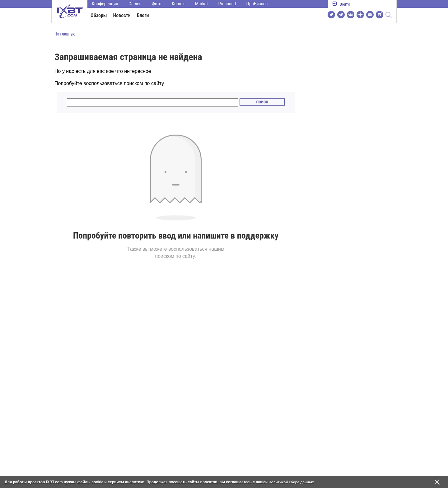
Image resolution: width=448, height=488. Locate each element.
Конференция (105, 4)
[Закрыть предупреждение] (437, 482)
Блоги (143, 15)
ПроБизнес (257, 4)
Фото (157, 4)
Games (135, 4)
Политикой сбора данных (292, 482)
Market (201, 4)
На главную (65, 34)
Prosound (227, 4)
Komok (178, 4)
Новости (122, 15)
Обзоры (99, 15)
